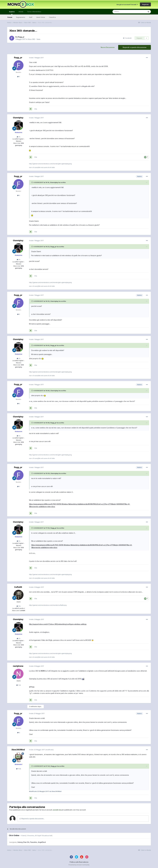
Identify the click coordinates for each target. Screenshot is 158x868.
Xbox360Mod (18, 750)
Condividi (127, 38)
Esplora (12, 13)
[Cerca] (123, 12)
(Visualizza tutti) (47, 836)
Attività (21, 12)
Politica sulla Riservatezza (79, 862)
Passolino (34, 842)
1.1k (19, 606)
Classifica (52, 17)
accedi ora (57, 810)
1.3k (19, 685)
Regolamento (21, 17)
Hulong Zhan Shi (23, 842)
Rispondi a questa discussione (135, 47)
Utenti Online (41, 17)
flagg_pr (21, 37)
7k (19, 137)
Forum (10, 17)
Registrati (145, 4)
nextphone (18, 666)
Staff (31, 17)
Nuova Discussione (108, 47)
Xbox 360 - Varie (34, 39)
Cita (36, 109)
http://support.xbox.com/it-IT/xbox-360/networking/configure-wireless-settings (58, 624)
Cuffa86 (18, 587)
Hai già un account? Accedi (127, 4)
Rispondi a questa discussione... (32, 819)
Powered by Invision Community (79, 865)
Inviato (36, 58)
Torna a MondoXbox (34, 12)
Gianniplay (18, 118)
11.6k (19, 769)
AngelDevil (42, 842)
